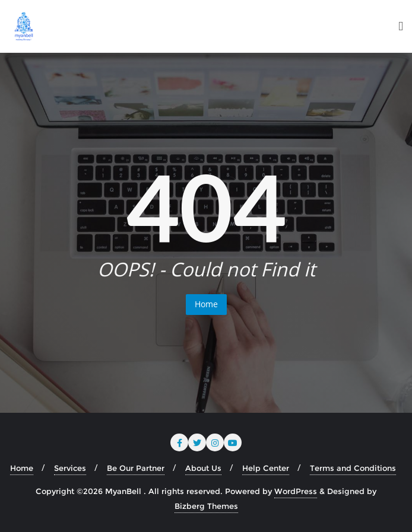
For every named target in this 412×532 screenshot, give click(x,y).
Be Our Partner (136, 468)
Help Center (266, 468)
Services (70, 468)
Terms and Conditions (353, 468)
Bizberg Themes (206, 506)
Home (206, 304)
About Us (203, 468)
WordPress (296, 491)
